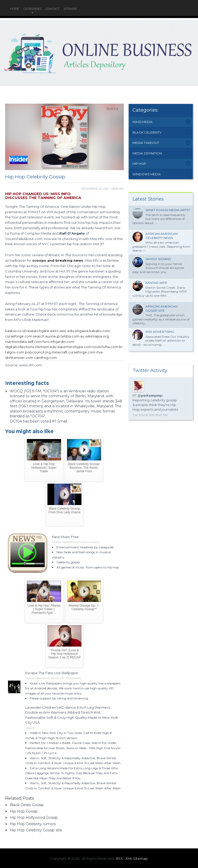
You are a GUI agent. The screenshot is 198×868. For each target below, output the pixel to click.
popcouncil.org (38, 352)
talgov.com (15, 352)
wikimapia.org (97, 336)
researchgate (38, 331)
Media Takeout (146, 143)
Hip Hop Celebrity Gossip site (36, 830)
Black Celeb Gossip (27, 805)
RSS (119, 858)
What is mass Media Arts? (168, 210)
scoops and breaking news (58, 260)
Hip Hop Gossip (24, 811)
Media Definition (147, 153)
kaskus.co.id (15, 331)
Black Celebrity (147, 132)
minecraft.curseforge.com (73, 352)
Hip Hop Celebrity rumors (33, 824)
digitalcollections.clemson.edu (31, 347)
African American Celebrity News (162, 236)
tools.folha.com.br (108, 347)
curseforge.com (19, 336)
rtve (100, 352)
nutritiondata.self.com (23, 342)
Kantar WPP (156, 283)
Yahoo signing (158, 259)
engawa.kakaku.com (92, 331)
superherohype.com (75, 347)
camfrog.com (46, 358)
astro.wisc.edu (62, 331)
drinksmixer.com (19, 358)
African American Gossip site (162, 308)
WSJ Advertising (160, 332)
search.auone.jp (46, 336)
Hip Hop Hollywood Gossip (34, 817)
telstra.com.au (72, 336)
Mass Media (143, 122)
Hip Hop (139, 164)
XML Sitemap (137, 858)
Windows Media (147, 174)
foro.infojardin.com (58, 342)
